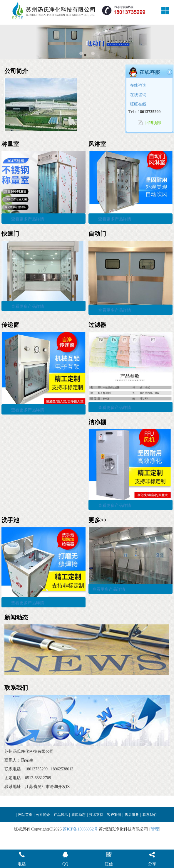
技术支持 (96, 815)
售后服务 (132, 815)
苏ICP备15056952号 (80, 829)
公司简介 (43, 815)
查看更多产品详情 (28, 219)
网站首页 (25, 815)
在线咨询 (138, 85)
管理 (155, 829)
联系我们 (150, 815)
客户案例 (114, 815)
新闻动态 (78, 815)
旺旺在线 (138, 104)
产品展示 (61, 815)
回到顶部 (153, 123)
